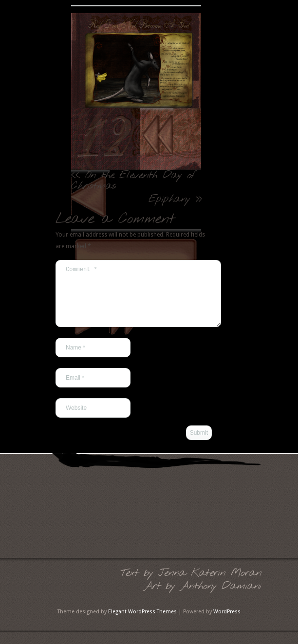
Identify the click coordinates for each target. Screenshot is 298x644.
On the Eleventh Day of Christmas (133, 181)
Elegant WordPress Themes (142, 623)
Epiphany (169, 199)
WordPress (227, 623)
